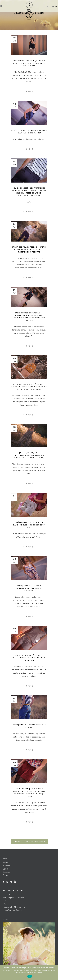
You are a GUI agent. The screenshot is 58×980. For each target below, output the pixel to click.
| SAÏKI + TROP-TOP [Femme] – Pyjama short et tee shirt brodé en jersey (29, 658)
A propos (6, 866)
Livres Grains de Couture (12, 910)
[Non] (55, 972)
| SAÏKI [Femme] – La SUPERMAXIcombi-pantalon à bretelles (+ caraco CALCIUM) (29, 455)
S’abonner (7, 872)
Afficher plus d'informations (29, 841)
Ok (30, 976)
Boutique (6, 894)
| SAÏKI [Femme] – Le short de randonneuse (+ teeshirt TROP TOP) (29, 525)
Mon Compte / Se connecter (14, 898)
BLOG (5, 869)
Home (5, 863)
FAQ (5, 904)
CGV (5, 901)
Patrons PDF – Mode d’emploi (14, 907)
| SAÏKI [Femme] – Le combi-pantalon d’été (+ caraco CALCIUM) (29, 588)
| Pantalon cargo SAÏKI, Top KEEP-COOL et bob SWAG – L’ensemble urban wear (29, 63)
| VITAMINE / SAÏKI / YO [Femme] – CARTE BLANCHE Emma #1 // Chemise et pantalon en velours (29, 387)
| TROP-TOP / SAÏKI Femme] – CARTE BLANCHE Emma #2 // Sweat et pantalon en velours (29, 249)
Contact (6, 875)
